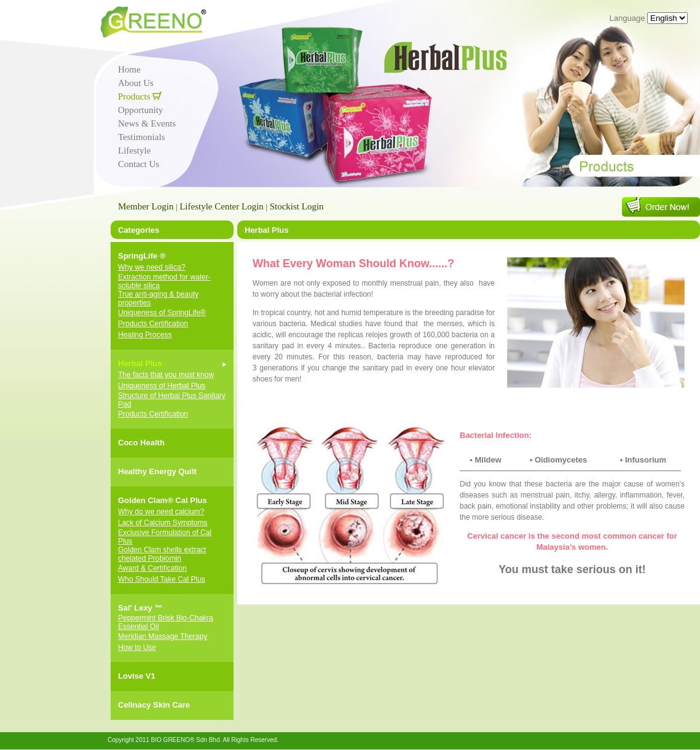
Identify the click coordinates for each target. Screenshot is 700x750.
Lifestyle (134, 150)
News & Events (147, 123)
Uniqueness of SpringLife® (162, 313)
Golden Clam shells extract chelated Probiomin (162, 554)
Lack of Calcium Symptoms (163, 523)
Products (140, 96)
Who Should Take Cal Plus (162, 579)
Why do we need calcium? (161, 512)
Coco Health (141, 443)
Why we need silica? (151, 267)
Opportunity (140, 110)
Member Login (146, 206)
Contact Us (139, 164)
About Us (136, 83)
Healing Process (145, 335)
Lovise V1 (137, 676)
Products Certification (153, 324)
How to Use (137, 647)
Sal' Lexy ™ (140, 608)
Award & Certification (152, 568)
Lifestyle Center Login (222, 206)
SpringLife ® (142, 256)
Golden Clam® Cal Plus (163, 500)
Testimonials (141, 137)
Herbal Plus (140, 363)
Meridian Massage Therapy (163, 636)
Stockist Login (297, 206)
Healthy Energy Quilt (157, 471)
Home (129, 69)
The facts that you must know (166, 375)
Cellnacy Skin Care (154, 705)
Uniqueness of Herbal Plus (162, 386)
